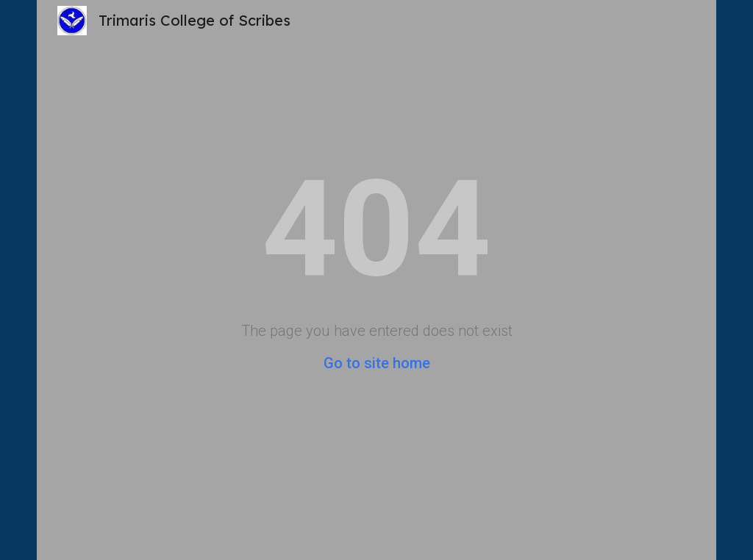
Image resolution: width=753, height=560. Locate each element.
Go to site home (377, 363)
